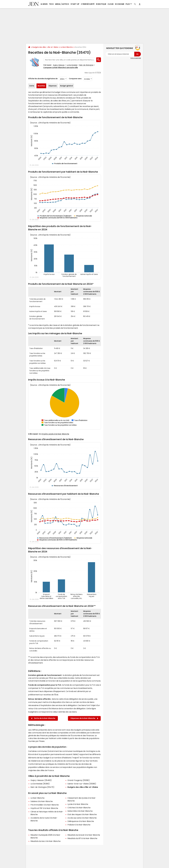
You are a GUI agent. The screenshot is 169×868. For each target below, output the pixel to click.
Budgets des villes (39, 47)
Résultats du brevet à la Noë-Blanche (84, 835)
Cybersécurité (88, 4)
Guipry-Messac (59, 65)
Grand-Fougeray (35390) (79, 780)
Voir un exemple (136, 58)
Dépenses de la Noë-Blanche (84, 718)
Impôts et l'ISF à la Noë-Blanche (44, 808)
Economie (120, 4)
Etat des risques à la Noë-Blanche (82, 814)
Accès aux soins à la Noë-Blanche (82, 818)
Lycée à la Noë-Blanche (78, 804)
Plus (129, 4)
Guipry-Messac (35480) (41, 780)
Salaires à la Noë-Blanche (42, 801)
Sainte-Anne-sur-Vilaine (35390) (82, 784)
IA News (44, 4)
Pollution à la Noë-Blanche (79, 825)
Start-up (75, 4)
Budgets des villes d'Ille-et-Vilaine (83, 787)
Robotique (101, 4)
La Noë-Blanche (67, 47)
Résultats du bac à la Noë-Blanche (45, 841)
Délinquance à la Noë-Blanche (81, 821)
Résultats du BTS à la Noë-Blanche (82, 838)
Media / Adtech (62, 4)
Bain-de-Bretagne (86, 65)
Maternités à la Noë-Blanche (80, 811)
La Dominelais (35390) (40, 784)
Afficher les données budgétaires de (43, 79)
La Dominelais (72, 65)
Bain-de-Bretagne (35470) (42, 787)
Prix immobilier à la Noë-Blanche (45, 805)
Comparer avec (75, 79)
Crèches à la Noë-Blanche (79, 808)
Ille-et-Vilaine (53, 47)
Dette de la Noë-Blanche (43, 718)
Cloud (111, 4)
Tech (51, 4)
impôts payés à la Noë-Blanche (55, 434)
